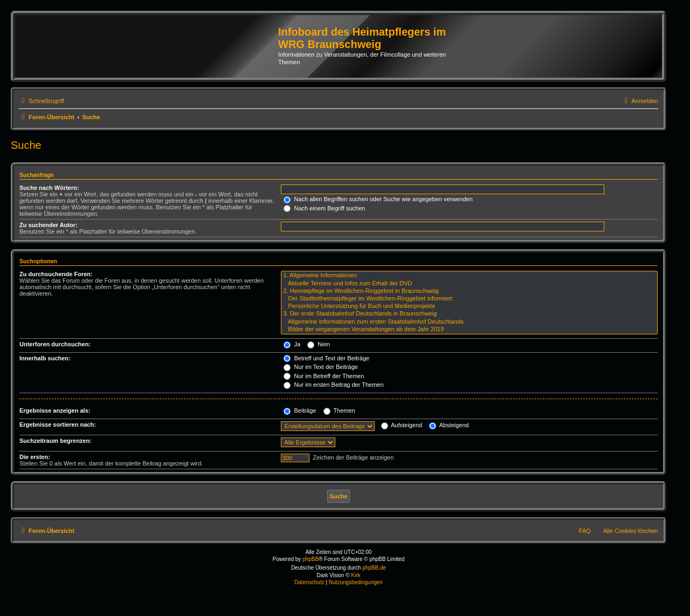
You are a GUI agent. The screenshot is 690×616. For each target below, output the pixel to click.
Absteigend (449, 425)
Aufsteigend (402, 425)
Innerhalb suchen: (45, 358)
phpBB (310, 559)
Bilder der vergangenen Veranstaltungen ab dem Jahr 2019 (469, 330)
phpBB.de (374, 568)
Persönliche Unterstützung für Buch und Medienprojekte (469, 306)
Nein (319, 344)
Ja (292, 344)
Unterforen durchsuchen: (55, 344)
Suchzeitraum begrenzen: (56, 441)
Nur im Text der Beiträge (320, 367)
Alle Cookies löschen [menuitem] (631, 531)
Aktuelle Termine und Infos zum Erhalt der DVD (469, 284)
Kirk (356, 575)
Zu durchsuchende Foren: (56, 274)
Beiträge (300, 410)
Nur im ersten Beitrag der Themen (333, 385)
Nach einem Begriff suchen (324, 208)
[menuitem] (640, 101)
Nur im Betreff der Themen (324, 376)
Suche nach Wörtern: (49, 188)
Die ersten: (35, 457)
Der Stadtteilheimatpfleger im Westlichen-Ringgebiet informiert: (469, 299)
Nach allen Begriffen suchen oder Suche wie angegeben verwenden (378, 199)
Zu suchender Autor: (49, 225)
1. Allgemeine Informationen (469, 276)
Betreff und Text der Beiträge (326, 358)
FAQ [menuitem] (585, 531)
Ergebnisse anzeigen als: (55, 410)
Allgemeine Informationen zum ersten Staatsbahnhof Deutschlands (469, 322)
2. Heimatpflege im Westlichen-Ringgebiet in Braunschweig (469, 291)
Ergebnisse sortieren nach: (58, 425)
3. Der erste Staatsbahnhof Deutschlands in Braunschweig (469, 314)
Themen (339, 410)
